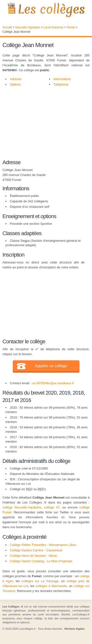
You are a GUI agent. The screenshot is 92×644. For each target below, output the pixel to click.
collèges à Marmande (51, 586)
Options (15, 84)
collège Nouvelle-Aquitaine (22, 507)
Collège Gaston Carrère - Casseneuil (36, 550)
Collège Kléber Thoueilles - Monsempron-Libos (43, 545)
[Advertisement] (44, 125)
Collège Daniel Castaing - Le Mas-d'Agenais (41, 561)
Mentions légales (74, 629)
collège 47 (52, 507)
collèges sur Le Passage (40, 581)
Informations (62, 79)
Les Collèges (46, 10)
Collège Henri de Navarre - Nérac (33, 556)
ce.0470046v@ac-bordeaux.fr (53, 383)
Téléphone (61, 84)
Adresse (16, 79)
